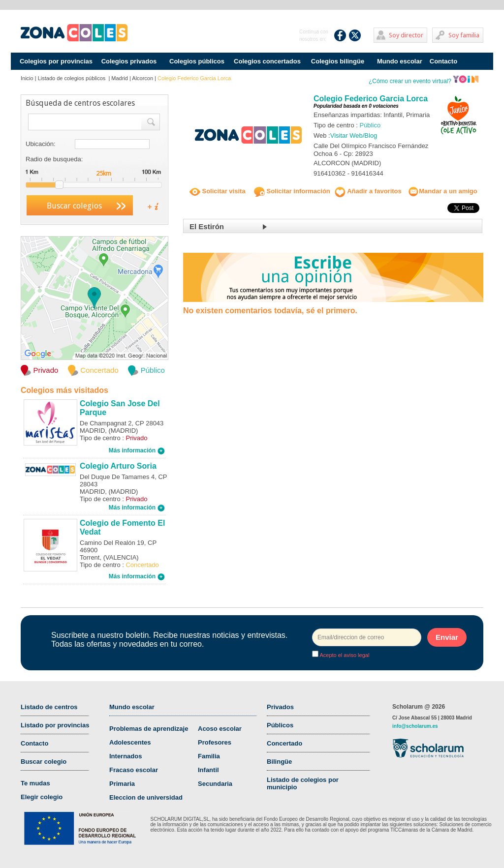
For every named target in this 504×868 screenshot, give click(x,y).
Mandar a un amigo (442, 191)
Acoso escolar (220, 729)
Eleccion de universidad (146, 797)
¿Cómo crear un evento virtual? (424, 81)
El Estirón (207, 226)
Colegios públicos (197, 61)
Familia (209, 756)
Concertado (284, 743)
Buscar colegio (44, 762)
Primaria (122, 784)
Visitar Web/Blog (354, 135)
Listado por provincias (55, 725)
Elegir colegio (42, 797)
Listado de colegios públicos (73, 78)
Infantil (208, 770)
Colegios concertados (267, 61)
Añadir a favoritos (368, 191)
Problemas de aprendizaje (149, 729)
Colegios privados (129, 61)
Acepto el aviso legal (344, 655)
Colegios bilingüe (338, 61)
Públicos (280, 725)
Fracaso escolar (134, 770)
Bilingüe (279, 762)
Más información (137, 450)
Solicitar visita (218, 191)
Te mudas (35, 783)
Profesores (215, 742)
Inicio (27, 78)
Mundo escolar (400, 61)
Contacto (443, 61)
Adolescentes (130, 742)
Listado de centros (49, 707)
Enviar (447, 637)
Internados (126, 756)
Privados (280, 707)
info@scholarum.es (415, 726)
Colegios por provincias (56, 61)
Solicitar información (292, 191)
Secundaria (215, 784)
